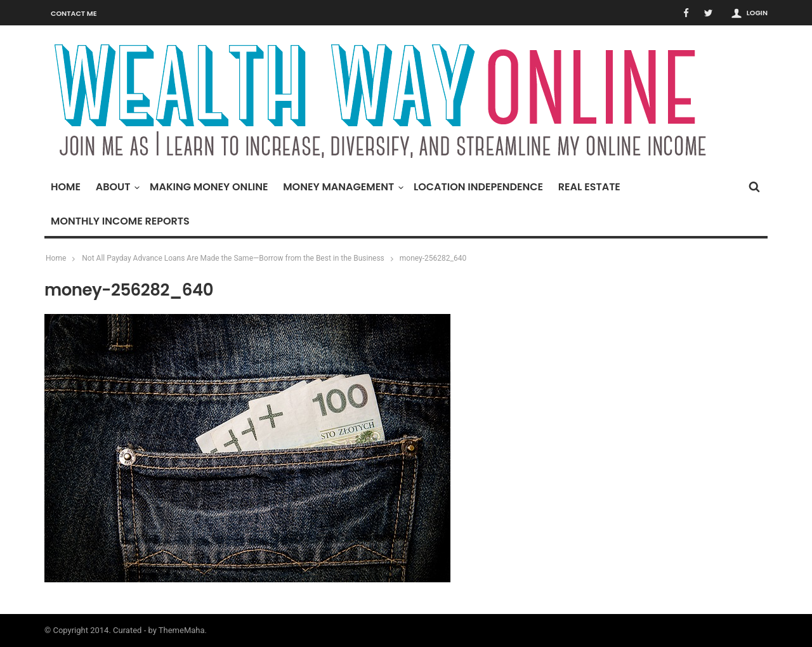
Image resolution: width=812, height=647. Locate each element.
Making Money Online (209, 187)
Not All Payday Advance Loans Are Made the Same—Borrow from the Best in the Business (233, 258)
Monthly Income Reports (120, 221)
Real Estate (589, 187)
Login (757, 13)
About (116, 187)
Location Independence (478, 187)
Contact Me (74, 13)
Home (66, 187)
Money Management (342, 187)
